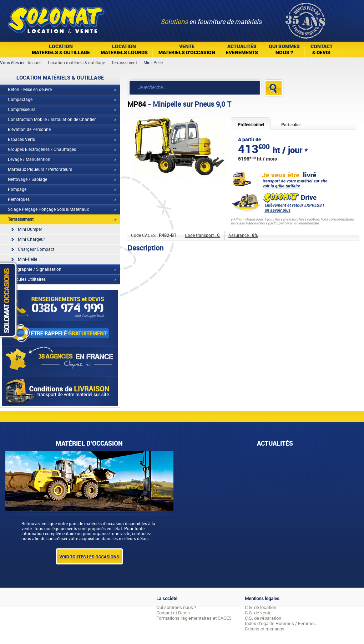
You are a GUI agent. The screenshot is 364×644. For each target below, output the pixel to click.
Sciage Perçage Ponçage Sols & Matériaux (48, 209)
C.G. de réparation (263, 618)
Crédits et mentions (265, 629)
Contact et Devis (173, 613)
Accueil (34, 63)
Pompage (17, 189)
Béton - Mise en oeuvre (30, 90)
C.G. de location (261, 607)
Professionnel (251, 125)
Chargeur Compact (36, 249)
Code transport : (202, 235)
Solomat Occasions (10, 300)
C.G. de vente (258, 613)
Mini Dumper (30, 229)
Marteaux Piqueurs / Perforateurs (40, 169)
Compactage (20, 100)
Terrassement (124, 63)
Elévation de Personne (29, 130)
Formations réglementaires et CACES (194, 618)
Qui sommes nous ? (176, 607)
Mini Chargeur (31, 239)
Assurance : (243, 235)
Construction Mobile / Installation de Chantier (52, 120)
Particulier (291, 125)
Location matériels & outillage (76, 63)
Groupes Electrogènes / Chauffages (42, 149)
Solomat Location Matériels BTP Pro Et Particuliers (56, 18)
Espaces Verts (21, 140)
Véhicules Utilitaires (27, 279)
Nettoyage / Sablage (27, 179)
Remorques (19, 199)
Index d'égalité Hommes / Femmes (280, 623)
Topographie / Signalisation (35, 269)
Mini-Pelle (153, 63)
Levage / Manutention (29, 159)
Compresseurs (22, 110)
